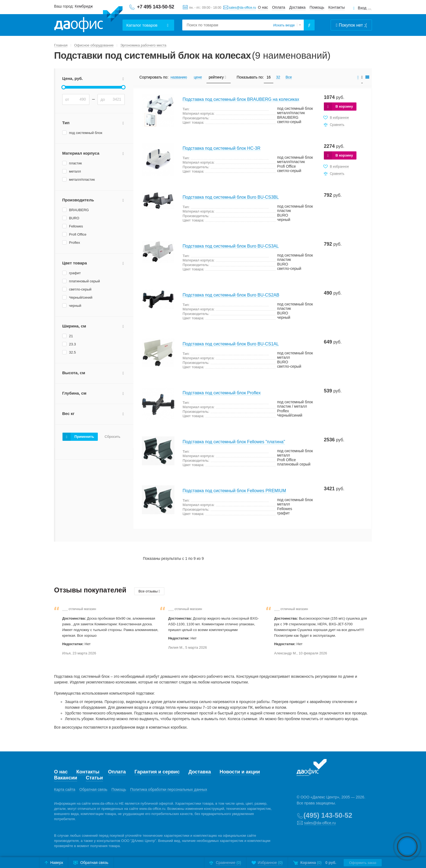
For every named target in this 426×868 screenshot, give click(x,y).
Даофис (88, 19)
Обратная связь (93, 789)
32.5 (72, 352)
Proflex (74, 243)
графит (75, 273)
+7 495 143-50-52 (156, 7)
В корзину (344, 106)
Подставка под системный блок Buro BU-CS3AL (231, 246)
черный (75, 306)
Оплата (278, 7)
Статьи (94, 778)
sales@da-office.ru (242, 8)
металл (75, 171)
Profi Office (78, 234)
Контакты (337, 7)
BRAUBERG (79, 210)
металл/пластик (82, 179)
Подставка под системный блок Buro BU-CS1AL (231, 344)
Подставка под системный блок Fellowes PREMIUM (234, 491)
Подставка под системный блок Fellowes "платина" (234, 442)
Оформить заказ (363, 863)
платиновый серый (84, 281)
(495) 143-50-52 (328, 815)
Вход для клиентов (365, 8)
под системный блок (86, 133)
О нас (263, 7)
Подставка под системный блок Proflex (222, 393)
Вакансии (66, 778)
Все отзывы (149, 591)
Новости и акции (240, 772)
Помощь (317, 7)
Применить (84, 437)
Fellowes (76, 226)
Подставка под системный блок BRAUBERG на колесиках (241, 99)
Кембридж (84, 6)
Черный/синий (81, 297)
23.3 (72, 344)
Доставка (297, 7)
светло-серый (80, 289)
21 (71, 336)
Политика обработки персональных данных (169, 789)
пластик (75, 163)
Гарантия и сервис (157, 772)
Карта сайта (65, 789)
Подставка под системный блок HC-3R (222, 148)
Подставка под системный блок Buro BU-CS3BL (231, 197)
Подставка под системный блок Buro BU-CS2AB (231, 295)
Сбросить (112, 437)
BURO (74, 218)
